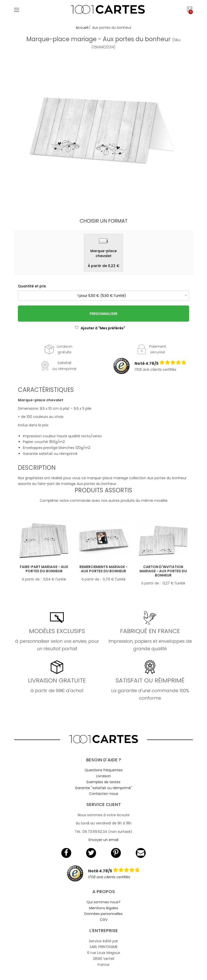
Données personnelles (103, 914)
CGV (104, 920)
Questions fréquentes (104, 770)
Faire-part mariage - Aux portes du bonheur (44, 569)
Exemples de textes (103, 782)
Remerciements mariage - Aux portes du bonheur (103, 569)
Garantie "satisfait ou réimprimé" (103, 788)
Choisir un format (104, 221)
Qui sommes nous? (103, 902)
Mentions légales (104, 908)
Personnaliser (103, 314)
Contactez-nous (104, 794)
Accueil (82, 28)
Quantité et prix (32, 286)
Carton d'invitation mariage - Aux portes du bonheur (163, 571)
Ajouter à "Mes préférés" (100, 328)
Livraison (104, 776)
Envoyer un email (103, 840)
